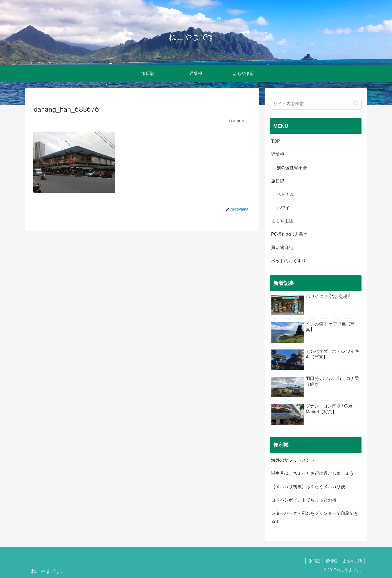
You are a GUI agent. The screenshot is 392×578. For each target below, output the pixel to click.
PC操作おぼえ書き (289, 234)
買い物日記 (282, 247)
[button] (356, 104)
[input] (316, 104)
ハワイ (283, 208)
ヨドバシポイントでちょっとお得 (304, 500)
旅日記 (278, 181)
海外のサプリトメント (293, 460)
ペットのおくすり (289, 261)
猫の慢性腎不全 (292, 168)
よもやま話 (282, 221)
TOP (276, 141)
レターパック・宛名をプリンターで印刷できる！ (315, 517)
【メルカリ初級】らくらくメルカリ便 (308, 487)
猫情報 (278, 154)
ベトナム (285, 194)
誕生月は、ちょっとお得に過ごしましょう (313, 473)
